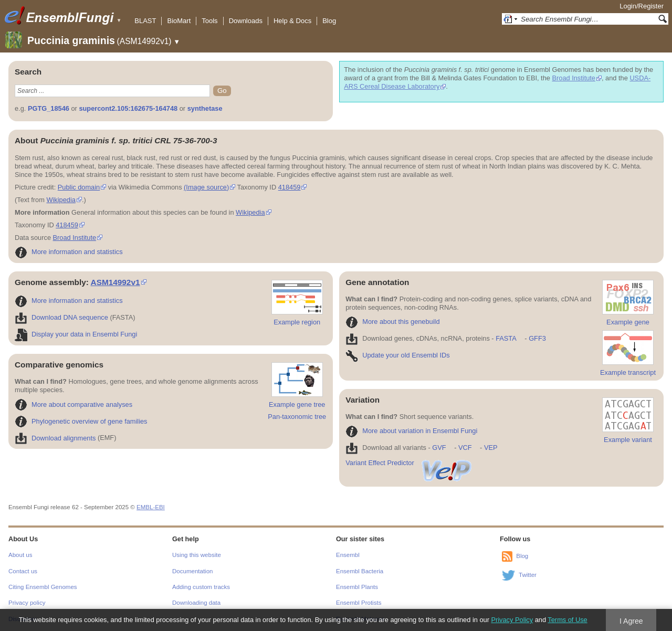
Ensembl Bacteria (360, 571)
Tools (209, 21)
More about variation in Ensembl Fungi (411, 431)
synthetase (205, 108)
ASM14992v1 (115, 282)
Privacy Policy (512, 620)
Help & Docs (292, 21)
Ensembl (348, 555)
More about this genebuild (392, 322)
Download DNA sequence (61, 317)
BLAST (145, 21)
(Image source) (206, 187)
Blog (329, 21)
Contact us (23, 571)
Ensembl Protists (359, 603)
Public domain (79, 187)
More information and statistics (69, 252)
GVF (439, 448)
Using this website (197, 555)
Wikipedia (61, 200)
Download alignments (55, 438)
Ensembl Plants (357, 587)
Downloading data (196, 603)
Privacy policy (27, 603)
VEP (491, 448)
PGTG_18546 (49, 108)
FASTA (506, 338)
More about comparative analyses (73, 404)
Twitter (528, 575)
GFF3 (537, 338)
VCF (465, 448)
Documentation (192, 571)
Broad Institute (574, 78)
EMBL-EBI (151, 507)
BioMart (179, 21)
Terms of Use (567, 620)
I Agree (631, 621)
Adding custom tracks (201, 587)
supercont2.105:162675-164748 (128, 108)
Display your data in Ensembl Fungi (76, 334)
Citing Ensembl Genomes (43, 587)
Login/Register (642, 6)
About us (20, 555)
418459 (290, 187)
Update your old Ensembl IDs (397, 355)
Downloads (246, 21)
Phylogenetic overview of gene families (81, 421)
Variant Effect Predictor (409, 463)
